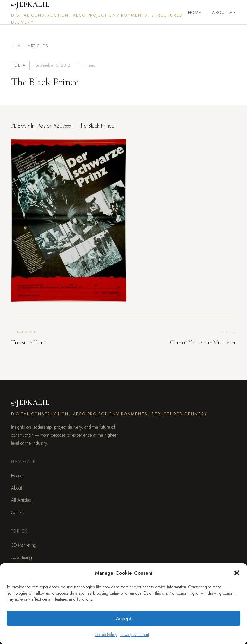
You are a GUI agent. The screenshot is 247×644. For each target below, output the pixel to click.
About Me (224, 13)
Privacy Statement (135, 635)
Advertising (21, 557)
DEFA (20, 65)
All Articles (33, 46)
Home (195, 13)
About (16, 488)
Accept (124, 618)
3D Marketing (24, 545)
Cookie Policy (106, 635)
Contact (18, 512)
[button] (237, 573)
